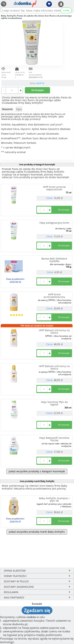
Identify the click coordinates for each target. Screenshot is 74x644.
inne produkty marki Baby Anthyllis (37, 481)
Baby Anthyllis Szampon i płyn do (54, 499)
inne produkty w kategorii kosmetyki (37, 164)
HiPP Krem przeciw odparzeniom (54, 188)
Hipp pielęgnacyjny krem (54, 223)
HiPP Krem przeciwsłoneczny (54, 296)
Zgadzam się (37, 610)
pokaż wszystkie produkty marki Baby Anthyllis (37, 532)
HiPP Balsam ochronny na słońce (54, 331)
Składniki (7, 109)
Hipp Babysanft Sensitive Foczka (54, 439)
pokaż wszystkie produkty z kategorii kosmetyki (37, 471)
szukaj (66, 10)
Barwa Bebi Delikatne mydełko (54, 260)
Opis (19, 109)
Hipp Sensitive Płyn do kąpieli (54, 403)
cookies (31, 617)
